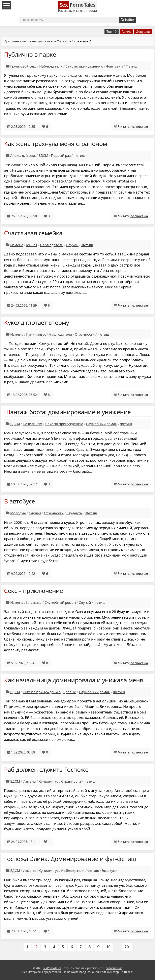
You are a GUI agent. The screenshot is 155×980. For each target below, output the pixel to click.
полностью (139, 127)
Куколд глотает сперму (37, 322)
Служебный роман (102, 424)
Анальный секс (23, 155)
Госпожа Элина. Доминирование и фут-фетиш (70, 859)
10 (108, 947)
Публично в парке (30, 54)
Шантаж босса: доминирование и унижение (67, 412)
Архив (126, 32)
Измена (17, 245)
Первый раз (61, 155)
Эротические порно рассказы (29, 41)
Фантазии (114, 66)
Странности (85, 334)
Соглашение (114, 968)
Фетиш (62, 41)
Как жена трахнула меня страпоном (56, 144)
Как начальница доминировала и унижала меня (74, 680)
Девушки (143, 32)
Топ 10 (112, 32)
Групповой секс (23, 66)
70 (127, 947)
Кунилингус (36, 334)
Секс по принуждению (84, 66)
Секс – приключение (33, 591)
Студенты (74, 513)
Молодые (18, 513)
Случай (72, 245)
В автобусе (19, 501)
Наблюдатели (51, 66)
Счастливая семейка (33, 233)
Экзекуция (111, 871)
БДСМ (43, 155)
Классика (34, 602)
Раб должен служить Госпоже (46, 769)
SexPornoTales (52, 968)
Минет (32, 245)
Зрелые (70, 692)
